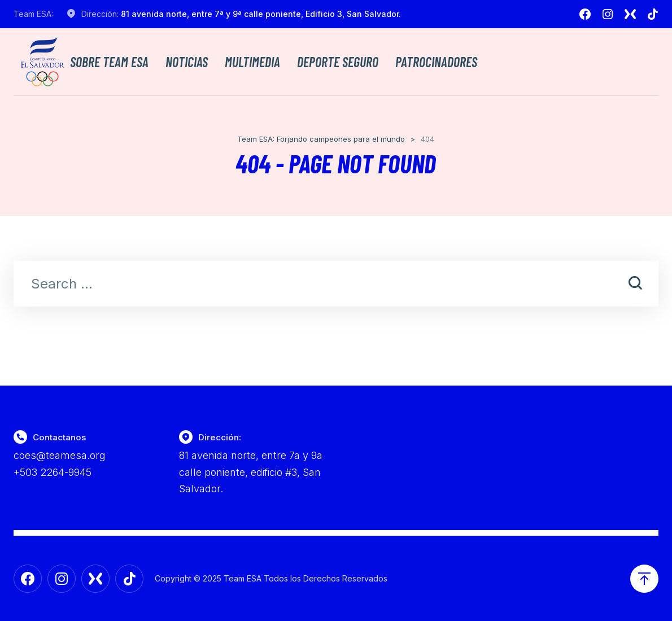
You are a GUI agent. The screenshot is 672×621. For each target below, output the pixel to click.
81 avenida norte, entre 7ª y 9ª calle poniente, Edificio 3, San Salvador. (261, 14)
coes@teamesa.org (60, 455)
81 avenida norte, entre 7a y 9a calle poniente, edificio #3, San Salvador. (251, 472)
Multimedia (252, 62)
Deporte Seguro (338, 62)
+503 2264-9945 (53, 472)
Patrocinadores (436, 62)
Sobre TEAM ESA (109, 62)
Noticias (187, 62)
